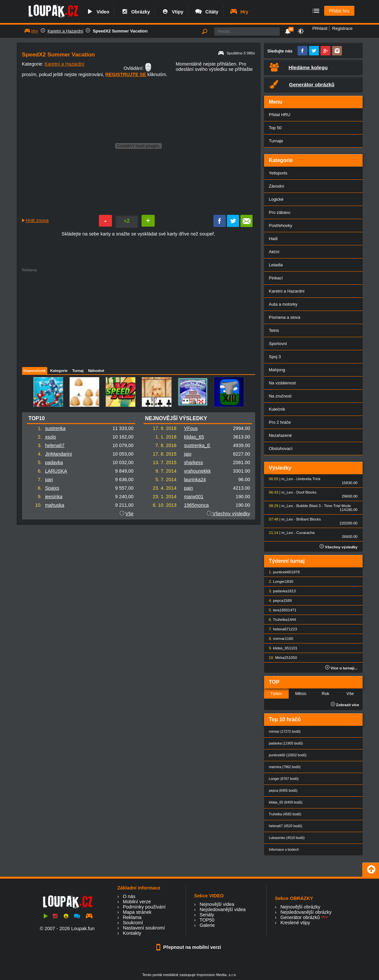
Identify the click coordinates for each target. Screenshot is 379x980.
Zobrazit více (345, 705)
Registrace (343, 28)
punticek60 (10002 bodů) (288, 755)
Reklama (132, 917)
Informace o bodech (284, 850)
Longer (279, 582)
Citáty (206, 12)
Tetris (274, 330)
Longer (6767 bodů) (284, 779)
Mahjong (277, 370)
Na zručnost (280, 396)
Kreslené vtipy (295, 923)
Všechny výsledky (228, 514)
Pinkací (276, 278)
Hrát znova (37, 220)
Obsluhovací (281, 449)
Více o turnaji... (341, 668)
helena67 (55, 445)
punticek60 (282, 572)
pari (49, 480)
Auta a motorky (283, 304)
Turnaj (78, 371)
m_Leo (287, 479)
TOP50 (207, 920)
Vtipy (172, 12)
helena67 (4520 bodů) (286, 826)
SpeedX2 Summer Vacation (120, 31)
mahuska (55, 505)
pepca (278, 601)
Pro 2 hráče (280, 422)
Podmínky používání (144, 907)
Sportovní (278, 344)
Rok (325, 694)
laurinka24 (195, 480)
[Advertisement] (132, 318)
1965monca (196, 505)
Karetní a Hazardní (66, 31)
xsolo (51, 437)
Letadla (276, 265)
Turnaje (276, 141)
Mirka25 (282, 658)
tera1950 (280, 610)
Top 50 (275, 128)
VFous (191, 428)
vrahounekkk (197, 471)
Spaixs (52, 488)
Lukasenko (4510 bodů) (287, 838)
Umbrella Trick (308, 479)
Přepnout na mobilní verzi (189, 947)
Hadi (273, 239)
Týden (276, 694)
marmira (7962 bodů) (285, 767)
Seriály (207, 915)
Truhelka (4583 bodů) (285, 814)
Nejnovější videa (217, 904)
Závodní (277, 186)
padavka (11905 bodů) (286, 743)
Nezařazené (280, 435)
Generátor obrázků (300, 917)
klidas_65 (194, 437)
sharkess (193, 462)
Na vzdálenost (282, 383)
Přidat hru (339, 11)
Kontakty (132, 933)
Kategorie (59, 371)
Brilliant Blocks (309, 519)
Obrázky (135, 12)
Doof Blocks (306, 492)
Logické (276, 199)
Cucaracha (305, 533)
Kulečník (277, 409)
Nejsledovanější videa (223, 909)
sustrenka (55, 428)
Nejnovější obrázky (301, 907)
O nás (129, 896)
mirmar (279, 639)
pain (188, 488)
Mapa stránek (137, 912)
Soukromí (133, 923)
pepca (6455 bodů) (283, 791)
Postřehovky (281, 225)
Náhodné (96, 371)
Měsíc (301, 694)
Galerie (207, 925)
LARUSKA (56, 471)
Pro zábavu (280, 212)
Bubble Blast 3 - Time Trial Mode (323, 506)
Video (98, 12)
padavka (54, 462)
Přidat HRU (280, 115)
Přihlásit (320, 28)
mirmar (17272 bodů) (285, 732)
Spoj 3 (275, 357)
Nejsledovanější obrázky (306, 912)
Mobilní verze (137, 902)
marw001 (194, 497)
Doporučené (35, 371)
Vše (130, 514)
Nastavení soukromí (144, 928)
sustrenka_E (197, 445)
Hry (239, 12)
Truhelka (280, 620)
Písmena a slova (285, 317)
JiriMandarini (58, 454)
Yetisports (278, 173)
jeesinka (54, 497)
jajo (188, 454)
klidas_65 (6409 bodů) (286, 802)
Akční (274, 252)
